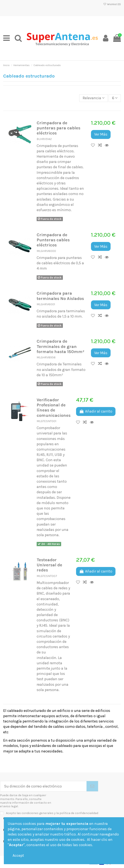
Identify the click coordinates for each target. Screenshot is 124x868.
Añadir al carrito (96, 411)
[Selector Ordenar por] (94, 98)
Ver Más (101, 134)
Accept (18, 855)
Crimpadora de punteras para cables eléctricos (58, 128)
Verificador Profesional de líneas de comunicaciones (54, 408)
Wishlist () (112, 4)
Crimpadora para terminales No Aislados (60, 296)
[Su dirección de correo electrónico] (43, 786)
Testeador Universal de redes (49, 565)
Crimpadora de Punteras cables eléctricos (53, 240)
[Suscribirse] (92, 786)
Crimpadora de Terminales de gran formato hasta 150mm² (61, 346)
